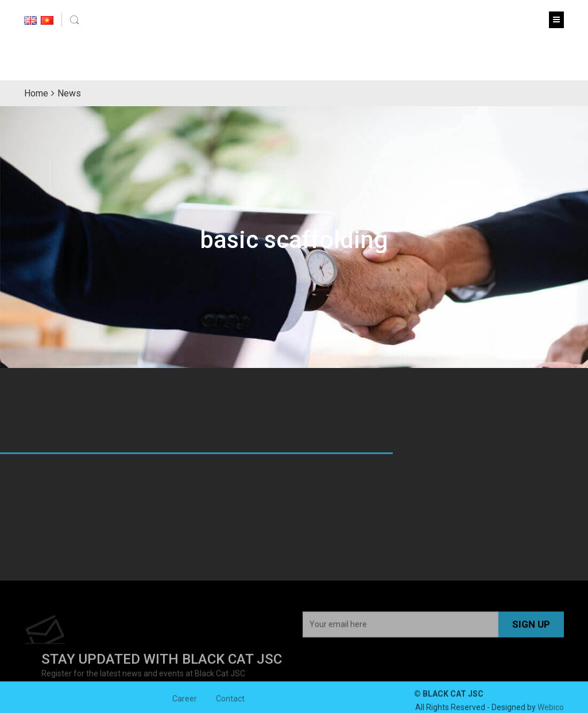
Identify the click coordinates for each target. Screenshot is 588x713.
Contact (230, 701)
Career (185, 701)
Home (36, 93)
